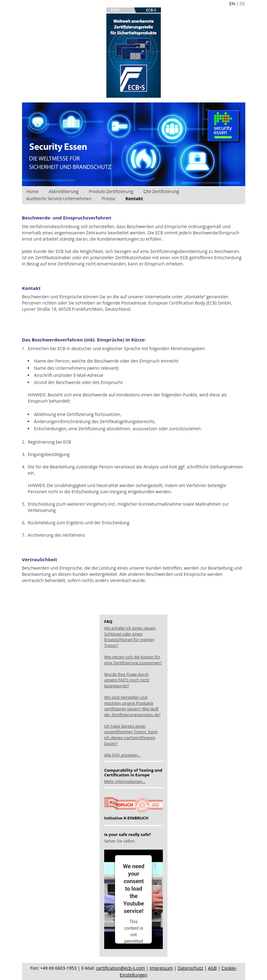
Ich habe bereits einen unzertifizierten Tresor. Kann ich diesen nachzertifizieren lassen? (131, 735)
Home (33, 191)
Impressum (161, 968)
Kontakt (134, 199)
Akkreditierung (64, 191)
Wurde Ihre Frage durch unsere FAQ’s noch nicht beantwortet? (127, 680)
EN (232, 4)
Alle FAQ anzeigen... (122, 755)
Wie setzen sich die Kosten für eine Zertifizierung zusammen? (133, 660)
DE (243, 4)
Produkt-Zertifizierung (111, 191)
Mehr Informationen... (125, 781)
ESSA (115, 10)
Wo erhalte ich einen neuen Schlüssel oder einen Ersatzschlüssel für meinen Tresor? (130, 637)
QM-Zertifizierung (161, 191)
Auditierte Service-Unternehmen (59, 199)
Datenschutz (191, 968)
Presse (108, 199)
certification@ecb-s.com (121, 968)
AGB (212, 968)
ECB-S (151, 10)
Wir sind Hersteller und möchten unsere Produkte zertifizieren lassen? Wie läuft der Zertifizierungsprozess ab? (132, 706)
